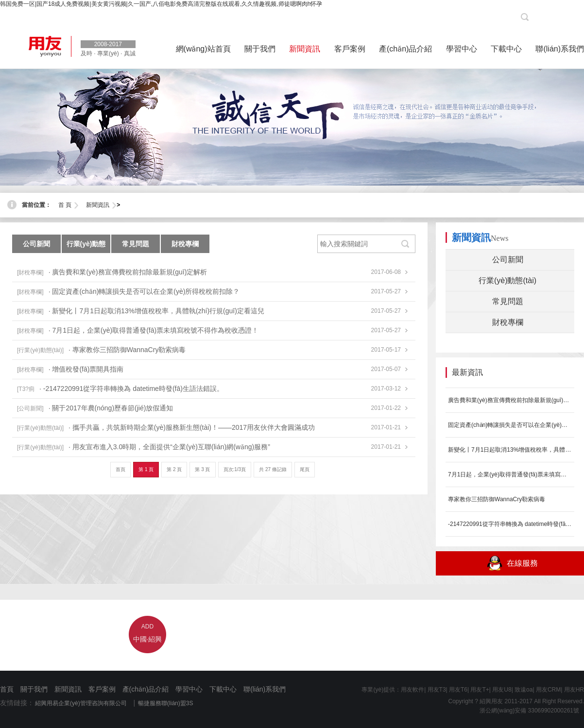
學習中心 (189, 689)
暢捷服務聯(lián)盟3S (165, 703)
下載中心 (223, 689)
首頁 (120, 469)
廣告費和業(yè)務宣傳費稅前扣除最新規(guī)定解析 (510, 400)
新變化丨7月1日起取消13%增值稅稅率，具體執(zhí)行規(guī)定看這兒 (510, 450)
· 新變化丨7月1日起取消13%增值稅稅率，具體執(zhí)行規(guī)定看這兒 (156, 311)
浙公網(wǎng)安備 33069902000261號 (526, 711)
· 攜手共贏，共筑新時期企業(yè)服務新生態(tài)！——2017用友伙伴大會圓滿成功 (192, 427)
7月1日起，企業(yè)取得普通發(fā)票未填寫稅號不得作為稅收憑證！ (510, 474)
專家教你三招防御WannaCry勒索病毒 (497, 499)
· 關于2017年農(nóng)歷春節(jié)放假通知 (111, 408)
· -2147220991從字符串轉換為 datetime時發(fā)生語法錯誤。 (131, 389)
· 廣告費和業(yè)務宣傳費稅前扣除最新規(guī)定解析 (128, 272)
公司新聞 (36, 244)
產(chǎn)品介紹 (146, 689)
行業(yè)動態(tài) (86, 246)
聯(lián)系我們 (265, 689)
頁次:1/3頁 (235, 469)
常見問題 (136, 244)
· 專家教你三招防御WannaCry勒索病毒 (127, 350)
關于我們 (34, 689)
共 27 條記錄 (273, 469)
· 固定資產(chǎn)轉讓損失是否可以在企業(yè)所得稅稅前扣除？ (144, 291)
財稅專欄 (185, 244)
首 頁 (65, 205)
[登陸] (572, 17)
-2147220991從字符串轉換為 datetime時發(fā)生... (510, 524)
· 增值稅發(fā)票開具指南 (86, 369)
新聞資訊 (98, 205)
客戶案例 (102, 689)
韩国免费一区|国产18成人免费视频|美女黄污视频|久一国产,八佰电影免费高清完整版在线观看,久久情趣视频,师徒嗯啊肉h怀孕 (161, 4)
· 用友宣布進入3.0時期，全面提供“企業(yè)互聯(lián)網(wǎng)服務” (169, 447)
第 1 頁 (146, 469)
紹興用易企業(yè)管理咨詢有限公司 (81, 703)
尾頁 (305, 469)
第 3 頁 (202, 469)
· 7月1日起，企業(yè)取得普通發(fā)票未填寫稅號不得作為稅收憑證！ (154, 330)
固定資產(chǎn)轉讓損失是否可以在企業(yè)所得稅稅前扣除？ (510, 425)
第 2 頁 (174, 469)
